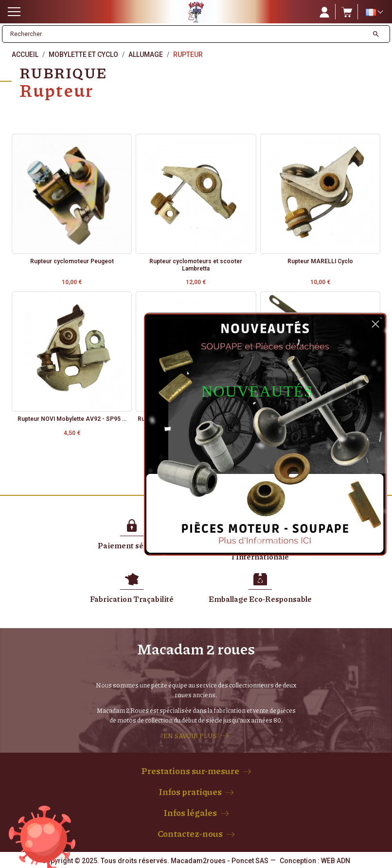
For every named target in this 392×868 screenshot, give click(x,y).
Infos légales (190, 813)
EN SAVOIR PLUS (190, 736)
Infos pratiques (190, 792)
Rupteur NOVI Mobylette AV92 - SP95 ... (72, 419)
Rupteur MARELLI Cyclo (320, 261)
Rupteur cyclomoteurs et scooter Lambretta (196, 265)
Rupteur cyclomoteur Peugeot (72, 261)
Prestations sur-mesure (190, 771)
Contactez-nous (190, 833)
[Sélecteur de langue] (374, 12)
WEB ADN (336, 861)
